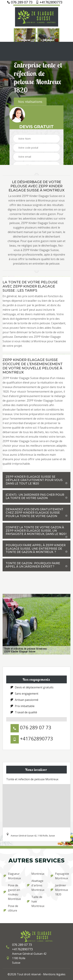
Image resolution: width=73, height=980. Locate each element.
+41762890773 (49, 2)
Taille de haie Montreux (36, 901)
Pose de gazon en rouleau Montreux (12, 892)
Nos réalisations (30, 102)
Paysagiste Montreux (60, 876)
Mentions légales (54, 974)
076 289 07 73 (20, 2)
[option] (25, 40)
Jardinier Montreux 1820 (59, 890)
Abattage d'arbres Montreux (36, 885)
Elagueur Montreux (12, 876)
